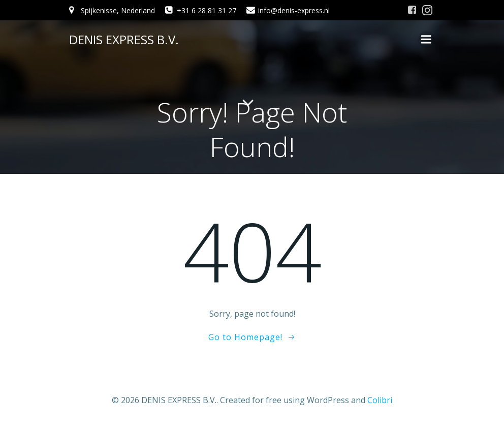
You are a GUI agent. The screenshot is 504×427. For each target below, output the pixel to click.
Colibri (380, 400)
